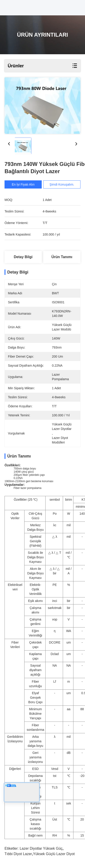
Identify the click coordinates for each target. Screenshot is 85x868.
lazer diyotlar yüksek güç (41, 848)
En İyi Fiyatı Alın (25, 184)
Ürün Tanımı (62, 257)
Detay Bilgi (23, 257)
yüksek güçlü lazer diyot (54, 854)
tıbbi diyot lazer (18, 854)
